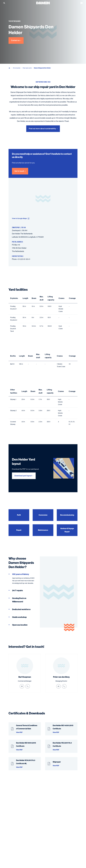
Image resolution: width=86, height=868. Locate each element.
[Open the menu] (82, 3)
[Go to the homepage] (43, 3)
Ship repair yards (27, 68)
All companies (17, 68)
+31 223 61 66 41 (24, 259)
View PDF (19, 732)
